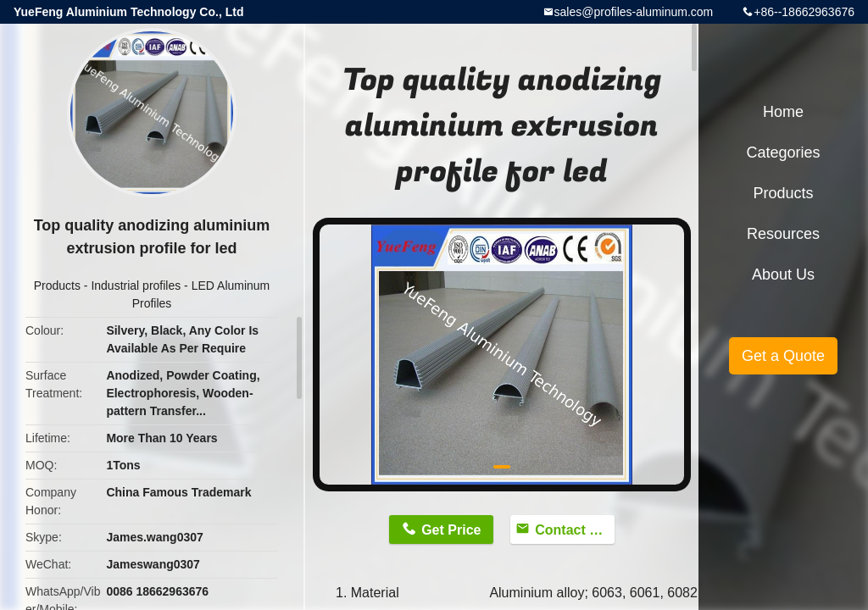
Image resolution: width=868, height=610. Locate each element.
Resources (783, 234)
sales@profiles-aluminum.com (634, 12)
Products (57, 286)
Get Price (451, 530)
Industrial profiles (136, 286)
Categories (783, 152)
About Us (783, 274)
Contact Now (575, 530)
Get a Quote (783, 356)
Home (783, 112)
